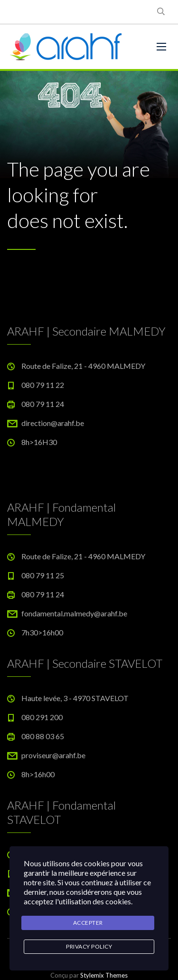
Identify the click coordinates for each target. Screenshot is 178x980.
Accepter (88, 923)
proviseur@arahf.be (53, 755)
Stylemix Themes (104, 975)
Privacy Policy (89, 946)
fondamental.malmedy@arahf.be (74, 613)
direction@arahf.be (53, 423)
